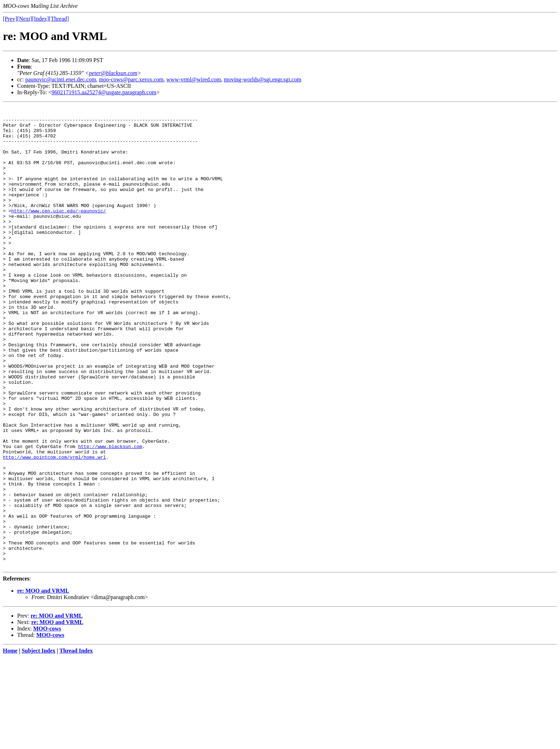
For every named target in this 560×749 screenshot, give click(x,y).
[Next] (25, 19)
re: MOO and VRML (43, 683)
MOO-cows (47, 721)
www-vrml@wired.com (194, 79)
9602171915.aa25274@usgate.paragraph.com (104, 92)
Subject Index (38, 743)
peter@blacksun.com (113, 73)
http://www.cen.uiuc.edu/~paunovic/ (58, 232)
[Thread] (59, 19)
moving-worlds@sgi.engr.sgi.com (263, 79)
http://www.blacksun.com (110, 515)
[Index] (41, 19)
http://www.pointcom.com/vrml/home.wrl (54, 528)
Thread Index (76, 743)
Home (10, 743)
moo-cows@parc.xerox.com (131, 79)
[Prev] (10, 19)
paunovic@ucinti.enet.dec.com (61, 79)
